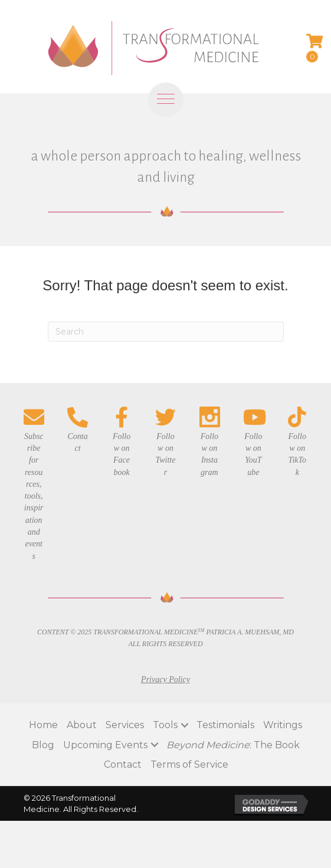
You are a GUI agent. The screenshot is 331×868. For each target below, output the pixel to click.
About (82, 725)
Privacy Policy (165, 679)
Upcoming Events (105, 745)
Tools (165, 725)
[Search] (166, 332)
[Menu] (166, 107)
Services (125, 725)
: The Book (233, 745)
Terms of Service (189, 764)
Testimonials (225, 725)
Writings (283, 725)
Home (43, 725)
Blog (43, 745)
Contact (123, 764)
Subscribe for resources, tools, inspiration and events (34, 496)
